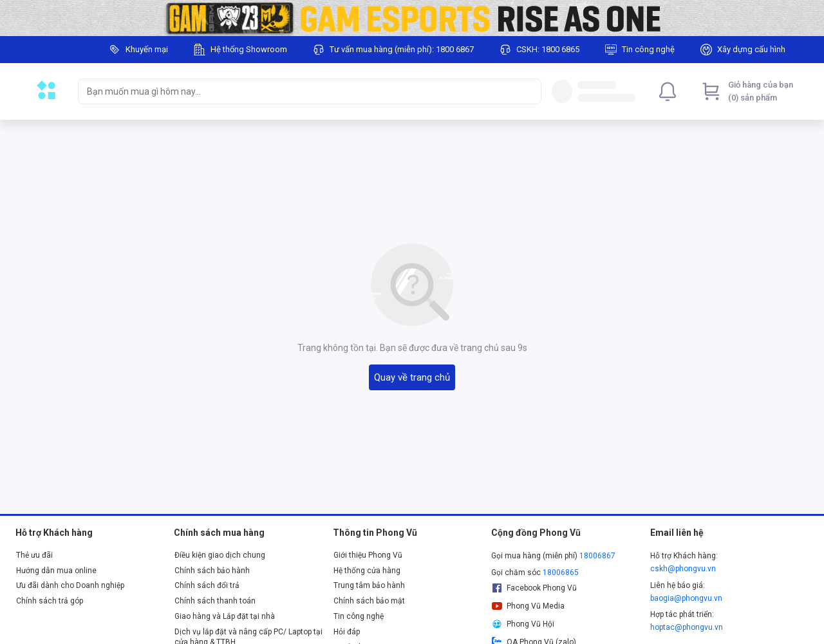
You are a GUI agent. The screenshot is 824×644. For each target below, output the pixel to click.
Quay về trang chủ (412, 377)
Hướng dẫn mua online (56, 571)
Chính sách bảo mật (369, 601)
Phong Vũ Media (528, 606)
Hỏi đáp (347, 632)
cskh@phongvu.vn (683, 569)
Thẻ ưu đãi (34, 555)
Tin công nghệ (359, 616)
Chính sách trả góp (50, 601)
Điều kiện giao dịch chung (220, 555)
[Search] (529, 91)
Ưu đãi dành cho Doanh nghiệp (70, 585)
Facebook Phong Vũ (534, 588)
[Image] (412, 18)
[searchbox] (298, 91)
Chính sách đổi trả (207, 585)
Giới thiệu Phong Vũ (368, 555)
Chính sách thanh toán (215, 601)
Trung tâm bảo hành (369, 585)
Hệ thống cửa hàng (367, 571)
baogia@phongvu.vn (686, 598)
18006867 (597, 556)
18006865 (561, 573)
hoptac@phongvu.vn (687, 627)
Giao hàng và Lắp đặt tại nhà (225, 616)
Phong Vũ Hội (523, 624)
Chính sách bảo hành (212, 571)
